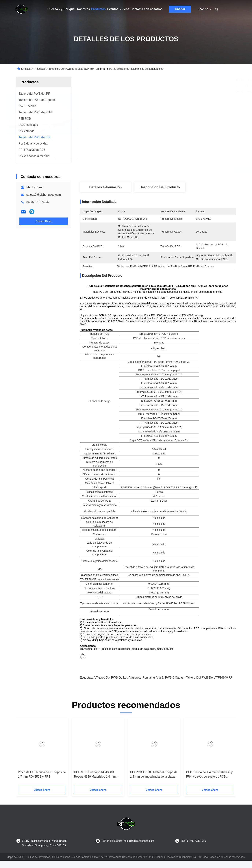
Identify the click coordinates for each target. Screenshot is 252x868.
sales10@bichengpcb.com (44, 195)
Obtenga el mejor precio (180, 170)
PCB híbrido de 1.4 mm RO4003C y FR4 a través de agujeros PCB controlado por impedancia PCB (209, 775)
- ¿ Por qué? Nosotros (75, 9)
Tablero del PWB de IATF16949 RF (209, 678)
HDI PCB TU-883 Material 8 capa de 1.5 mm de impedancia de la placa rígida (154, 775)
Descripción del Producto (160, 187)
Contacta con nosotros (147, 9)
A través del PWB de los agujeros (117, 678)
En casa (52, 9)
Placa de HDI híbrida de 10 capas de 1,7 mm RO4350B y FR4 (42, 774)
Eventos (113, 9)
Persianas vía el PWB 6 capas (163, 678)
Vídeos (124, 9)
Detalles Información (105, 187)
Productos (98, 9)
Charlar (180, 9)
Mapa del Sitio (15, 857)
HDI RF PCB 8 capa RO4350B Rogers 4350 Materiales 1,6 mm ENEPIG (95, 775)
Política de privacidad (38, 857)
